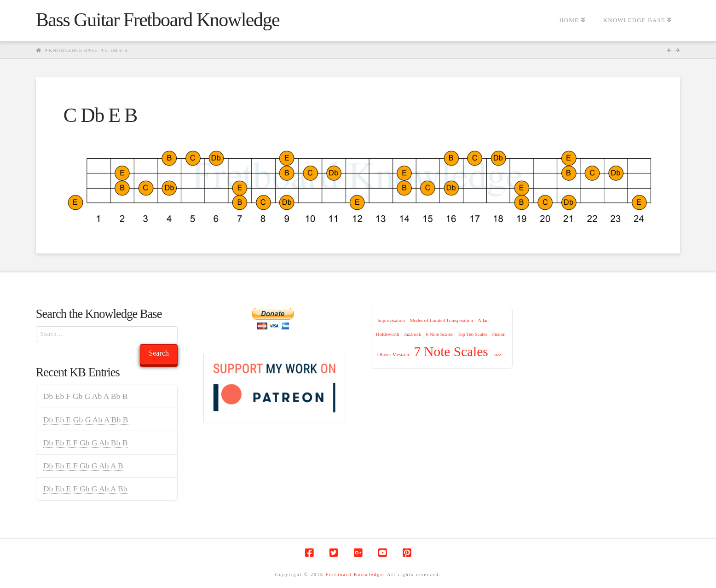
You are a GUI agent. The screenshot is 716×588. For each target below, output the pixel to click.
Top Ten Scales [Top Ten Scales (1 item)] (472, 334)
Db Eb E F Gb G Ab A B (83, 466)
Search (159, 353)
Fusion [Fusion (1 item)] (499, 334)
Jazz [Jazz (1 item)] (497, 355)
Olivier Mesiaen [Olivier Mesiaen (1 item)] (393, 355)
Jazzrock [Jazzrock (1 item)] (413, 334)
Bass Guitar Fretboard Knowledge (158, 20)
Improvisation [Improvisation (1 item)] (391, 320)
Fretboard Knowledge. (355, 574)
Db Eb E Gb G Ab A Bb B (86, 420)
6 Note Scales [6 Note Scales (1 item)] (439, 334)
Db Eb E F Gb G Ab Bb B (86, 443)
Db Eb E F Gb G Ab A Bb (85, 489)
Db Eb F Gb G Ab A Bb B (86, 396)
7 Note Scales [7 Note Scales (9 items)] (451, 352)
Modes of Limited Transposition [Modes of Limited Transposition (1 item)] (441, 320)
